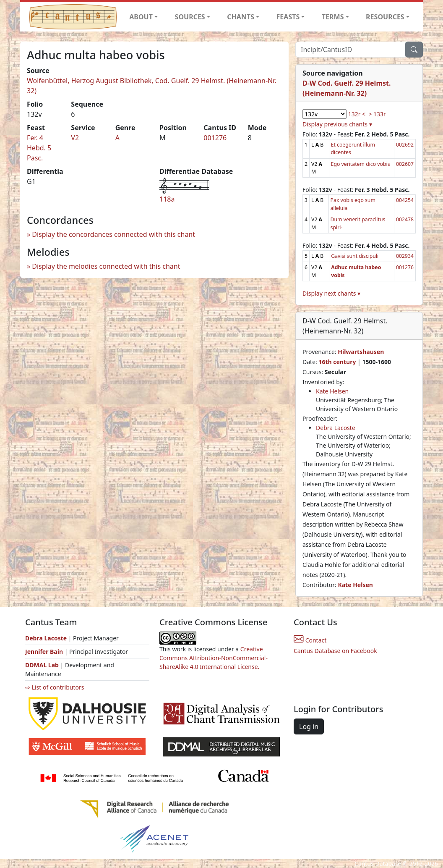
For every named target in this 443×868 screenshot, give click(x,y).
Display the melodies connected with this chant (106, 266)
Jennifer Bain (45, 652)
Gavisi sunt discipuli (355, 256)
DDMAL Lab (42, 665)
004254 (405, 200)
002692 (405, 145)
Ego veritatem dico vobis (361, 164)
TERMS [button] (333, 17)
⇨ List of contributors (55, 687)
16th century (337, 362)
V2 (75, 138)
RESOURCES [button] (385, 17)
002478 (405, 219)
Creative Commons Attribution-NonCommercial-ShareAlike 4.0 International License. (214, 658)
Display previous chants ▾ (337, 124)
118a (167, 199)
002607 (405, 164)
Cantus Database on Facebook (335, 651)
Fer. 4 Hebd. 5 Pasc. (39, 148)
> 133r (377, 114)
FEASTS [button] (288, 17)
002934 (405, 256)
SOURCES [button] (190, 17)
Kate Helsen (332, 391)
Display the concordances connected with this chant (113, 234)
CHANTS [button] (241, 17)
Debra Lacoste (336, 428)
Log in (309, 726)
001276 (215, 138)
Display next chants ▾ (331, 293)
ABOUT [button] (141, 17)
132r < (357, 114)
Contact (310, 640)
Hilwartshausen (361, 352)
